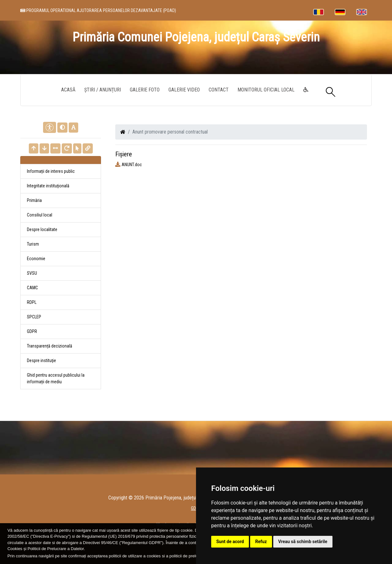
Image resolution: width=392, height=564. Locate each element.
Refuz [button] (261, 542)
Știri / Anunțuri (103, 90)
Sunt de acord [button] (230, 542)
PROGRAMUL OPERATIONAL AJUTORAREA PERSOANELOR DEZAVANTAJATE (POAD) (98, 10)
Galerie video (184, 90)
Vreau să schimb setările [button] (303, 542)
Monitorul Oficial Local (266, 90)
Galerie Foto (145, 90)
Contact (219, 90)
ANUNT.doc (132, 165)
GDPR (32, 331)
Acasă (68, 90)
